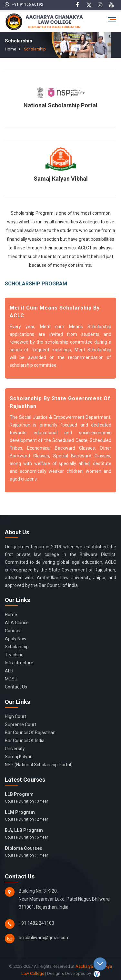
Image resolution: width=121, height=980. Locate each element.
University (15, 748)
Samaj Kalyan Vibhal (61, 178)
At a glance (17, 622)
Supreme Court (20, 724)
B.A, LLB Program (60, 834)
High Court (15, 716)
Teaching (14, 654)
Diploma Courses (60, 852)
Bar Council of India (25, 740)
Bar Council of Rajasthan (30, 732)
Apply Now (16, 638)
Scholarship (30, 49)
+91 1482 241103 (36, 923)
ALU (9, 670)
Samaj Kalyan (19, 756)
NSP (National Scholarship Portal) (39, 764)
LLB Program (60, 798)
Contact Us (16, 687)
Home (9, 49)
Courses (13, 630)
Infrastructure (19, 662)
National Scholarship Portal (60, 105)
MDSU (11, 679)
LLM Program (60, 816)
